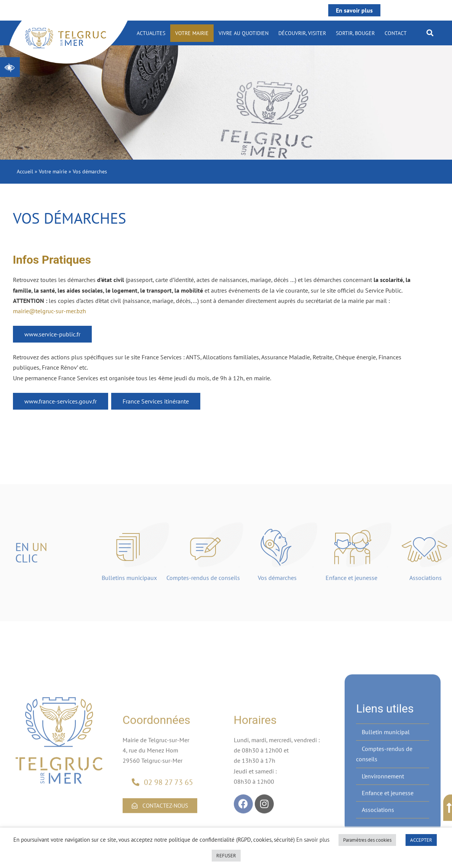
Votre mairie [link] (192, 33)
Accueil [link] (25, 171)
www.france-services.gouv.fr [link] (61, 401)
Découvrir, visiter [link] (302, 33)
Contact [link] (396, 33)
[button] (430, 33)
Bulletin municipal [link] (386, 800)
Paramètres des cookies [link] (367, 840)
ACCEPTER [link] (421, 840)
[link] (10, 67)
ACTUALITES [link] (151, 33)
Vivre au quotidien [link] (244, 33)
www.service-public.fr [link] (52, 334)
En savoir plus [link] (354, 10)
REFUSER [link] (226, 856)
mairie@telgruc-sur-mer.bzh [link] (50, 311)
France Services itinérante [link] (156, 401)
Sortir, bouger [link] (355, 33)
